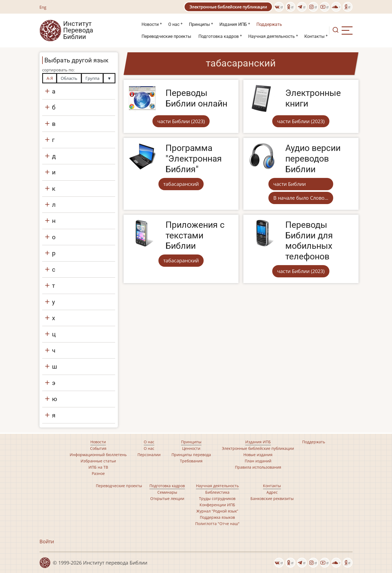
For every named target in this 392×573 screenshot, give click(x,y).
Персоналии (149, 455)
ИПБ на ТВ (98, 467)
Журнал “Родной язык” (217, 511)
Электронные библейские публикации (228, 7)
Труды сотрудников (217, 498)
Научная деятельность (272, 36)
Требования (191, 461)
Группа (92, 78)
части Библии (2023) (181, 121)
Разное (98, 473)
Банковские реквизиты (272, 498)
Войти (47, 541)
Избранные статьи (98, 461)
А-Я (50, 78)
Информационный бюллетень (98, 455)
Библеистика (217, 492)
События (98, 448)
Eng (43, 7)
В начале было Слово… (301, 198)
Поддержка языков (217, 517)
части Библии (290, 184)
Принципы (199, 24)
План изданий (258, 461)
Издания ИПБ (233, 24)
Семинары (167, 492)
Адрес (272, 492)
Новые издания (258, 455)
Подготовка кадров (219, 36)
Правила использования (258, 467)
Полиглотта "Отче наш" (217, 524)
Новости (150, 24)
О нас (174, 24)
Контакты (314, 36)
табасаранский (181, 184)
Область (69, 78)
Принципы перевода (191, 455)
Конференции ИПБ (217, 505)
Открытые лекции (167, 498)
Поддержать (269, 24)
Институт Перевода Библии (78, 31)
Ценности (191, 448)
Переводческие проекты (166, 36)
